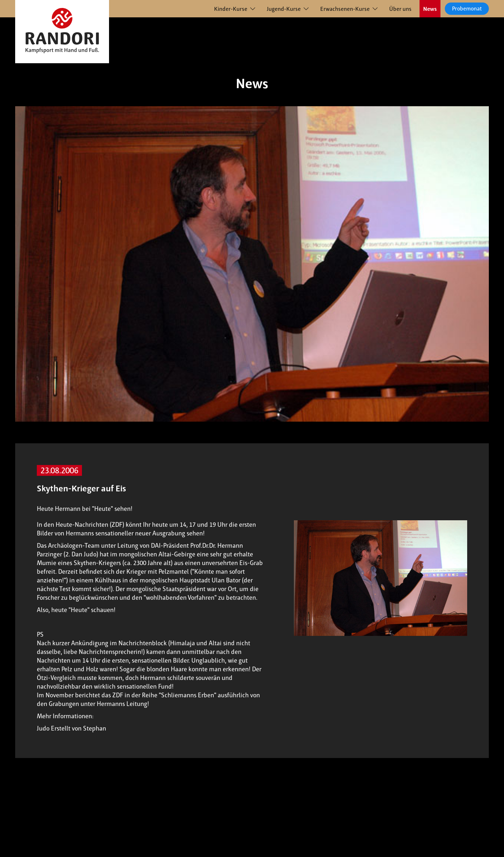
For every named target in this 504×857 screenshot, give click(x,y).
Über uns (400, 9)
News (430, 9)
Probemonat (467, 8)
